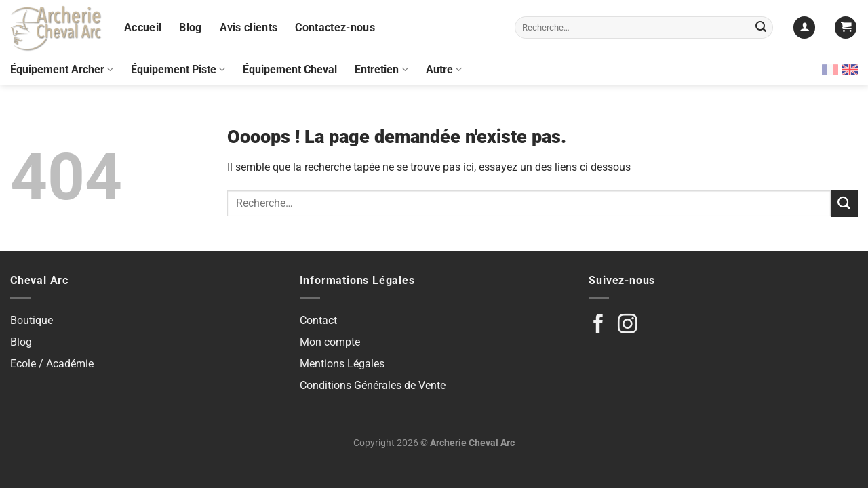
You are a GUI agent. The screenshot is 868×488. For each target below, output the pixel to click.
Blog (190, 27)
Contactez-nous (335, 27)
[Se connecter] (804, 27)
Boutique (32, 320)
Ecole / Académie (52, 364)
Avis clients (249, 27)
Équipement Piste (178, 70)
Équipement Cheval (290, 69)
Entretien (381, 70)
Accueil (143, 27)
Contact (318, 320)
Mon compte (330, 342)
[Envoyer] (761, 28)
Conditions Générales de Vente (373, 385)
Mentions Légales (342, 364)
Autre (444, 70)
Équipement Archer (62, 70)
